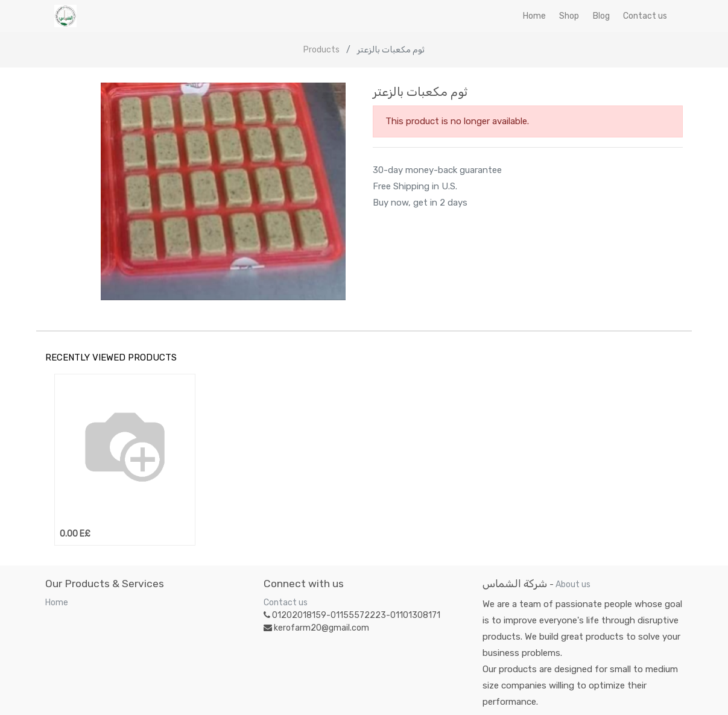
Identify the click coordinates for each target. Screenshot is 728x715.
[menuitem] (534, 16)
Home (57, 603)
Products (321, 50)
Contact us (286, 603)
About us (573, 584)
